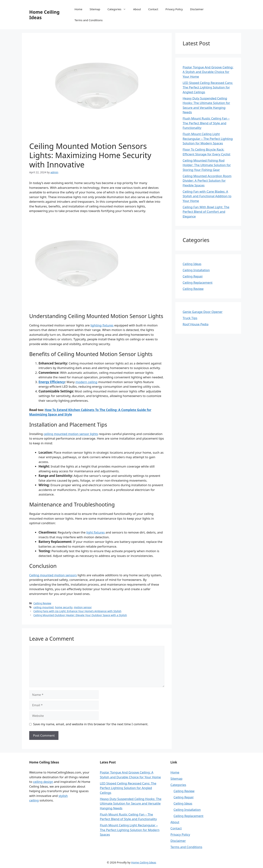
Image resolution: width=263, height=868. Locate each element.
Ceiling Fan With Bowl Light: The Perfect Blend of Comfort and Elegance (206, 212)
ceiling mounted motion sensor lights (71, 434)
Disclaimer (197, 9)
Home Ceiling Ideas (44, 15)
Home (78, 9)
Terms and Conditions (89, 20)
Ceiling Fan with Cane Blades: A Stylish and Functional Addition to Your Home (207, 196)
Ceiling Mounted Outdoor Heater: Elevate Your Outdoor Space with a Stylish (80, 615)
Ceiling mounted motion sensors (53, 575)
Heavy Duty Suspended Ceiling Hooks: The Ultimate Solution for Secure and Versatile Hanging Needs (131, 803)
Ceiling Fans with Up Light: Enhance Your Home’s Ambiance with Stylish (77, 611)
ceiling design (43, 782)
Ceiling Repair (193, 276)
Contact (153, 9)
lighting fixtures (102, 325)
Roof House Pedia (196, 324)
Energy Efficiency (52, 382)
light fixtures (96, 532)
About (137, 9)
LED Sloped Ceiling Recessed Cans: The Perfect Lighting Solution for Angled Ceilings (208, 87)
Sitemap (95, 9)
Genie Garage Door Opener (203, 312)
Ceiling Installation (196, 270)
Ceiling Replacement (198, 282)
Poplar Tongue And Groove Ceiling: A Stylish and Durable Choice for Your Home (208, 72)
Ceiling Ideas (192, 264)
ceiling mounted (43, 607)
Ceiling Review (42, 603)
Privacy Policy (174, 9)
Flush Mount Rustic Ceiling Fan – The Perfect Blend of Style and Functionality (206, 123)
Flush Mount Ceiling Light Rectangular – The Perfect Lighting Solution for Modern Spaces (208, 139)
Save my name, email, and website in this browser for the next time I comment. (91, 724)
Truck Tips (190, 318)
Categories (118, 9)
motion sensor (83, 607)
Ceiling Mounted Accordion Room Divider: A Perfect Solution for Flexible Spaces (207, 181)
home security (64, 607)
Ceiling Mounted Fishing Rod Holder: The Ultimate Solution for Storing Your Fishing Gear (207, 165)
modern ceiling (86, 382)
